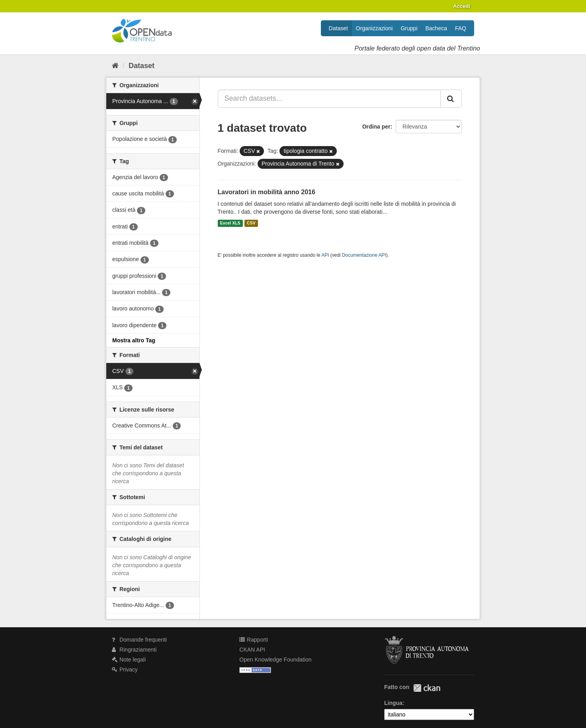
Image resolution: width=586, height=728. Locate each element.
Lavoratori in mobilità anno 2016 (267, 192)
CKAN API (252, 650)
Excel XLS (230, 223)
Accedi (462, 6)
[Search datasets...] (329, 99)
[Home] (115, 66)
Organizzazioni (374, 28)
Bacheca (436, 28)
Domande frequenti (139, 640)
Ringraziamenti (134, 650)
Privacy (125, 669)
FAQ (461, 28)
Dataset (338, 28)
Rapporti (254, 640)
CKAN (427, 688)
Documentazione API (364, 255)
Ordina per (376, 127)
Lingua (393, 703)
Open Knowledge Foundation (275, 660)
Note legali (129, 660)
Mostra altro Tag (134, 340)
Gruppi (409, 28)
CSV (251, 223)
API (325, 255)
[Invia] (451, 99)
